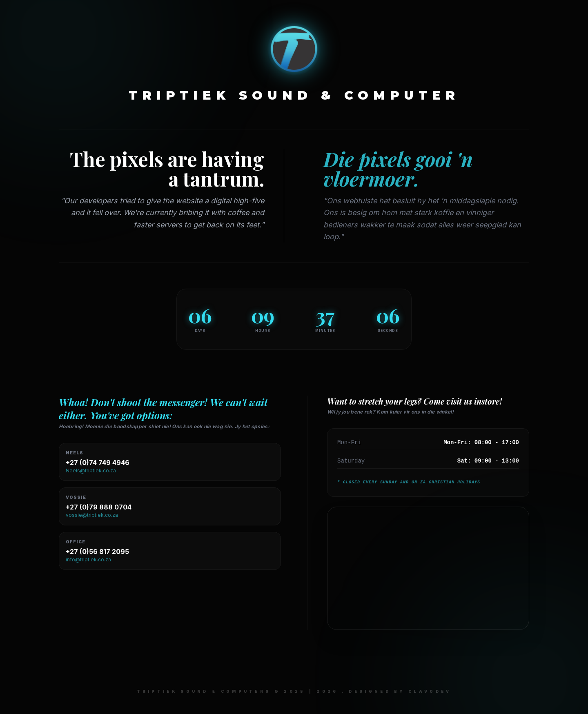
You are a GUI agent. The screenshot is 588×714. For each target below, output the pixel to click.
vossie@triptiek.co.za (92, 515)
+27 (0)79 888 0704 (99, 507)
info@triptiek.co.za (88, 559)
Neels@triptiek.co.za (91, 470)
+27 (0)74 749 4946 (98, 463)
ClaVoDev (430, 691)
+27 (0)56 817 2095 (97, 552)
